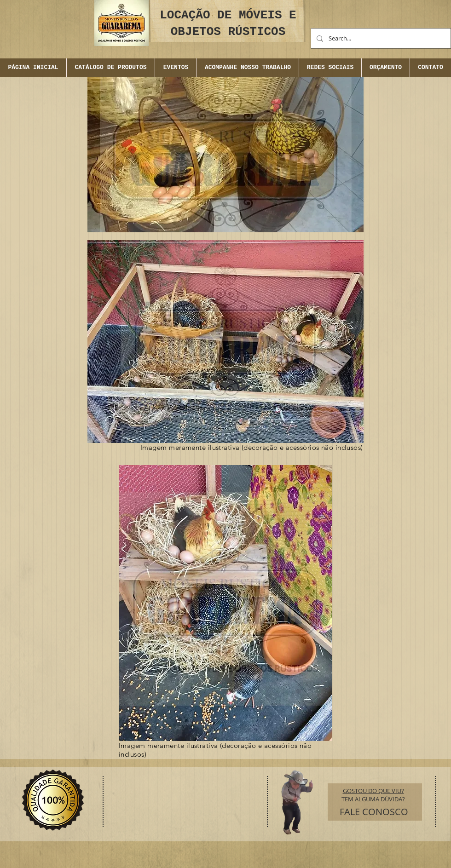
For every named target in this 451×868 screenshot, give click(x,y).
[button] (176, 68)
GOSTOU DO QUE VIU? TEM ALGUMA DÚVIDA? (373, 795)
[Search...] (380, 38)
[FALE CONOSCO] (374, 812)
